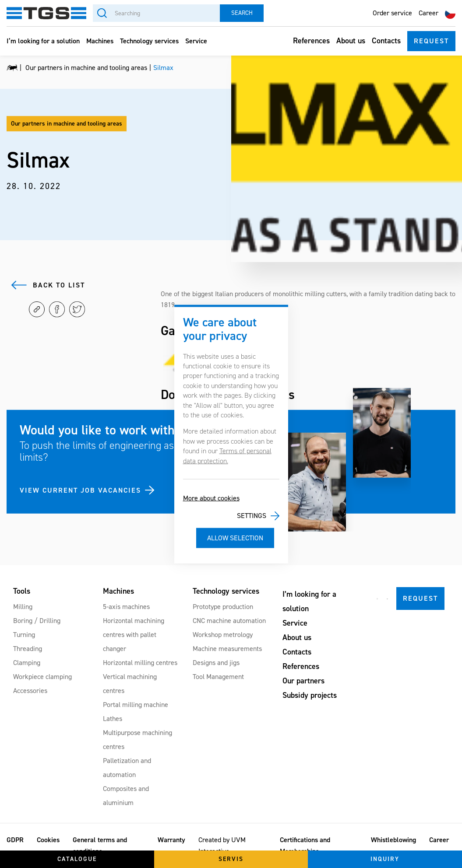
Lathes (113, 719)
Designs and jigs (216, 663)
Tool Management (218, 677)
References (311, 41)
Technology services (149, 41)
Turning (24, 635)
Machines (100, 41)
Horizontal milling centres (140, 663)
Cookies (48, 840)
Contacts (386, 41)
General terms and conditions (100, 845)
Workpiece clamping (42, 677)
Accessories (30, 691)
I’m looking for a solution (43, 41)
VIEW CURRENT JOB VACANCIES (80, 490)
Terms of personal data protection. (227, 456)
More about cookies (211, 498)
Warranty (171, 840)
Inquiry (385, 859)
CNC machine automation (229, 621)
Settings (252, 516)
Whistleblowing (393, 840)
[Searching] (156, 13)
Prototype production (223, 607)
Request (431, 41)
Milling (23, 607)
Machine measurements (227, 649)
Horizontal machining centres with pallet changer (134, 635)
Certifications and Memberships (305, 845)
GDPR (15, 840)
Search (242, 13)
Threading (28, 649)
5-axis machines (126, 607)
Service (196, 41)
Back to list (59, 285)
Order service (392, 13)
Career (428, 13)
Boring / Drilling (37, 621)
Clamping (27, 663)
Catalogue (77, 859)
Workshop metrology (223, 635)
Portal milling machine (136, 705)
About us (351, 41)
